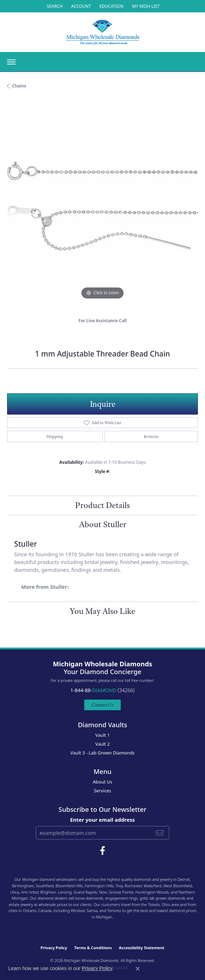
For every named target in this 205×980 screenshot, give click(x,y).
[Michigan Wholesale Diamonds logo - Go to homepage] (103, 32)
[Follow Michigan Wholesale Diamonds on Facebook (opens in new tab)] (102, 851)
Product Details (102, 505)
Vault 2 (102, 744)
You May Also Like (102, 611)
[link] (111, 6)
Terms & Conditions (93, 948)
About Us (102, 782)
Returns (151, 437)
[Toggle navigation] (11, 62)
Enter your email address (102, 820)
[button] (54, 6)
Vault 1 (102, 735)
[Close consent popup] (138, 969)
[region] (102, 206)
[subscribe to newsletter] (160, 833)
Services (102, 791)
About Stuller (103, 524)
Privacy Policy (54, 948)
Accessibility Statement (142, 948)
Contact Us (102, 705)
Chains (19, 86)
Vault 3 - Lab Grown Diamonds (103, 753)
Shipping (55, 437)
